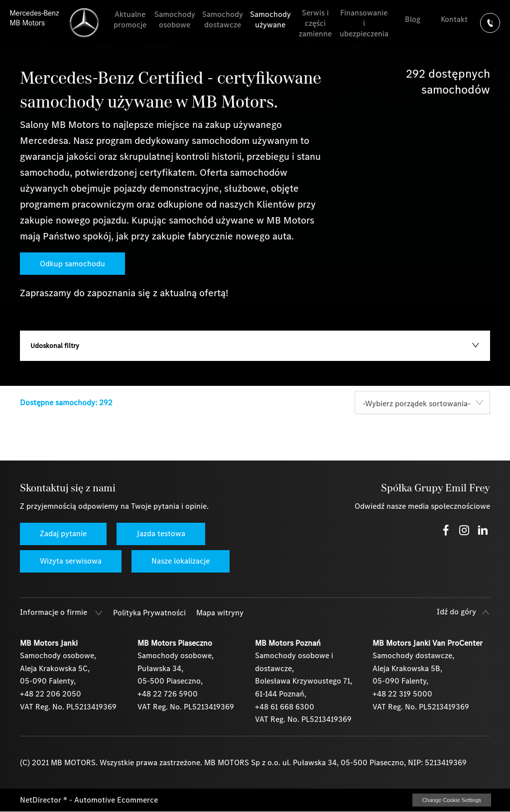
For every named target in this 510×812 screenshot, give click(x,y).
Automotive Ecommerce (116, 800)
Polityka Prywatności (149, 613)
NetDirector (42, 800)
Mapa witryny (220, 613)
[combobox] (422, 403)
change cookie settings (452, 800)
